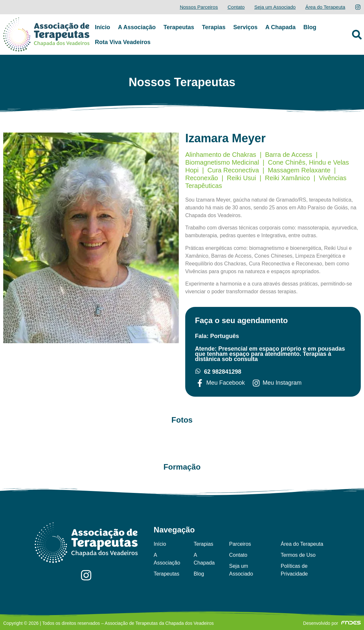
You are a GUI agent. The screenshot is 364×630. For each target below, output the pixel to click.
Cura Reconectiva (233, 170)
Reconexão (202, 178)
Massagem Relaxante (299, 170)
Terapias (214, 27)
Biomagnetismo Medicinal (222, 162)
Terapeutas (179, 27)
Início (102, 27)
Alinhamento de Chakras (221, 155)
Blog (310, 27)
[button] (357, 35)
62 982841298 (223, 372)
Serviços (245, 27)
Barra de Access (289, 155)
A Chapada (280, 27)
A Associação (137, 27)
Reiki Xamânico (287, 178)
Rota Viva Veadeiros (123, 42)
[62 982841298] (198, 371)
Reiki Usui (242, 178)
